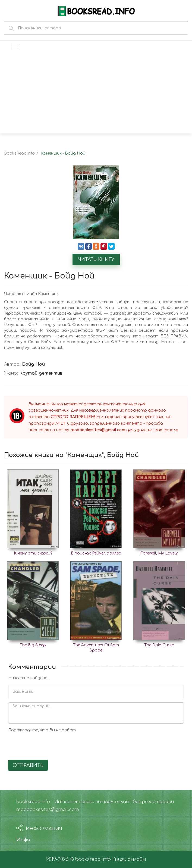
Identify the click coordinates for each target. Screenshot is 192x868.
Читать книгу (96, 259)
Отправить (28, 765)
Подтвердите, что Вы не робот (42, 730)
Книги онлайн (129, 859)
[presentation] (49, 745)
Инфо (23, 840)
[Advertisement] (96, 92)
